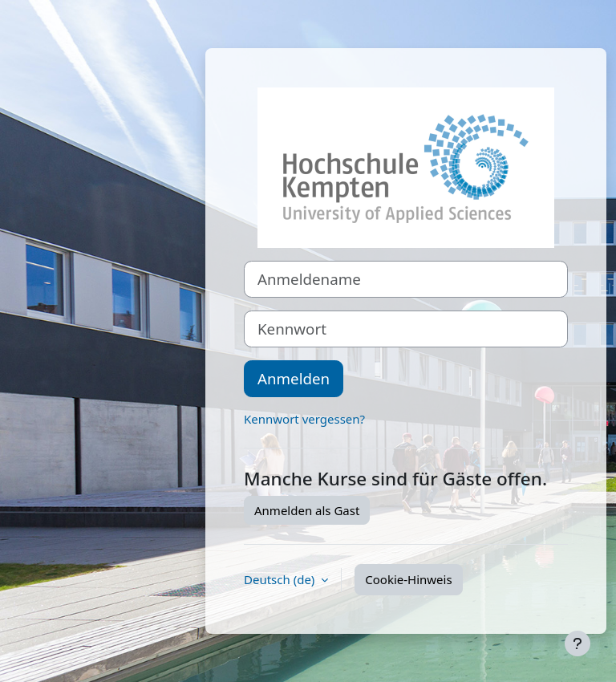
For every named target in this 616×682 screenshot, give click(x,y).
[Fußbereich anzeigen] (577, 643)
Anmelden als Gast (307, 510)
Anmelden (294, 378)
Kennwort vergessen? (304, 419)
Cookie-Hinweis (408, 579)
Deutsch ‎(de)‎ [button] (281, 579)
